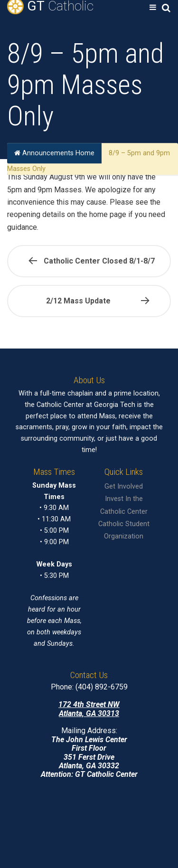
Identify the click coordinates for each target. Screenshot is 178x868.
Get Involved (124, 486)
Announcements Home (54, 153)
